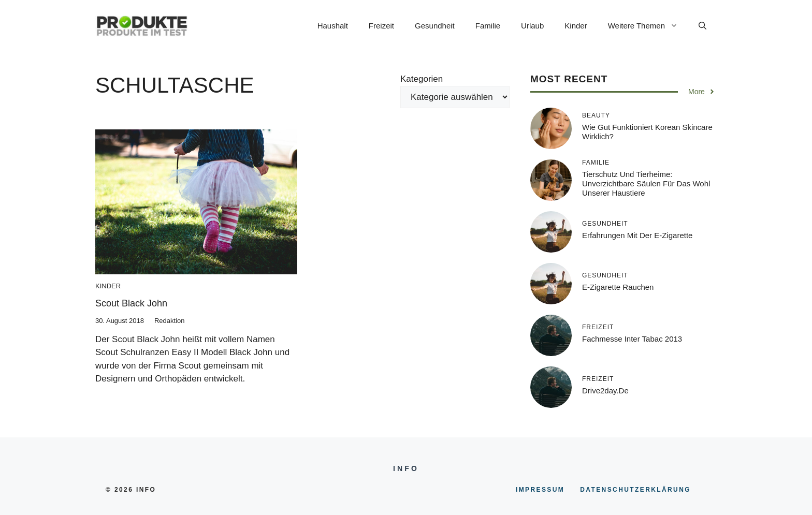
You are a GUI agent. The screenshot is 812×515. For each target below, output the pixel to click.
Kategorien (422, 79)
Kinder (576, 26)
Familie (488, 26)
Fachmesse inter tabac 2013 (632, 339)
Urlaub (532, 26)
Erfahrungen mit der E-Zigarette (637, 235)
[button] (702, 26)
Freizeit (381, 26)
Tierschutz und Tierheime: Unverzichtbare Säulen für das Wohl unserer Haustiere (646, 183)
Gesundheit (435, 26)
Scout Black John (131, 303)
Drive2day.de (605, 391)
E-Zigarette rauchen (618, 287)
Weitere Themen (648, 26)
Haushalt (333, 26)
